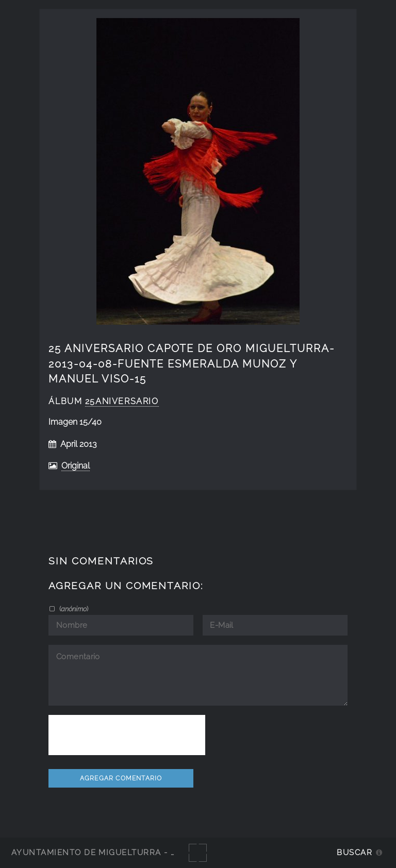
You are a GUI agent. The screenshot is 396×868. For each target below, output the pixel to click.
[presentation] (127, 735)
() (73, 609)
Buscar (354, 852)
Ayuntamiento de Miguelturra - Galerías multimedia (141, 852)
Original (76, 466)
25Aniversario (122, 401)
